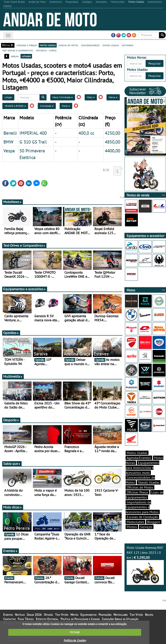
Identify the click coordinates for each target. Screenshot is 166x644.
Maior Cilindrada (63, 97)
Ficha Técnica (26, 619)
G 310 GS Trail (33, 142)
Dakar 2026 (34, 615)
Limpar (8, 97)
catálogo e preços (27, 45)
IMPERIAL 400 (33, 133)
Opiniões (11, 333)
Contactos (9, 619)
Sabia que (12, 464)
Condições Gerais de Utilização (120, 619)
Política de (75, 640)
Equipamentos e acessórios (25, 289)
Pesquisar (155, 63)
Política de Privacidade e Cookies (80, 619)
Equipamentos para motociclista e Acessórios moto (142, 468)
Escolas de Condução (142, 517)
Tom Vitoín (62, 615)
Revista (149, 615)
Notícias (20, 615)
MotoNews (13, 202)
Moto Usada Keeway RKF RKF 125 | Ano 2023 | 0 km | (145, 565)
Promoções (105, 615)
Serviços (146, 527)
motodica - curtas (46, 50)
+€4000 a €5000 (15, 106)
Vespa (9, 151)
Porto (66, 106)
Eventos (10, 551)
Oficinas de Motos (140, 487)
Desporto (11, 420)
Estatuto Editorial (47, 619)
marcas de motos (68, 45)
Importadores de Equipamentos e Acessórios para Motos (142, 507)
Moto (91, 97)
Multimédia (13, 376)
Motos (74, 615)
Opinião (48, 615)
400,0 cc (86, 133)
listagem (26, 56)
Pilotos (132, 527)
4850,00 (113, 142)
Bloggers (154, 522)
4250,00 (113, 133)
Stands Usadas (149, 482)
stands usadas (111, 45)
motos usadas (48, 45)
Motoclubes (135, 522)
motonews (127, 45)
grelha (15, 56)
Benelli (10, 133)
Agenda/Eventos (139, 458)
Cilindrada (47, 106)
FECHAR (75, 632)
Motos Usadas (137, 453)
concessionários (90, 45)
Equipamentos (88, 615)
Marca (113, 97)
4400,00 (113, 151)
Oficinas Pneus (137, 492)
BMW (8, 142)
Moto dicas (13, 507)
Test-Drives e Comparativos (24, 245)
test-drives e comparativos (18, 50)
